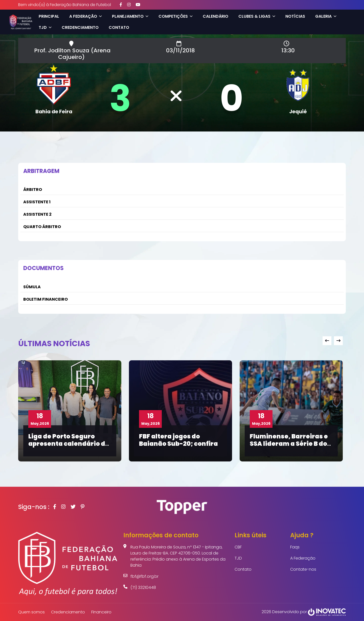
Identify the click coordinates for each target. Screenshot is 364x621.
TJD (238, 558)
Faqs (295, 547)
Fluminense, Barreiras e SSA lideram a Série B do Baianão (289, 444)
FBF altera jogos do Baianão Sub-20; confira (178, 440)
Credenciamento (80, 27)
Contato (119, 27)
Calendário (215, 16)
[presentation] (327, 341)
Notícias (295, 16)
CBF (238, 547)
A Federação (303, 558)
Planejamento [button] (130, 16)
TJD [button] (45, 27)
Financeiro (101, 612)
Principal (49, 16)
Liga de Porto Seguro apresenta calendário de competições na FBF (69, 444)
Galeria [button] (326, 16)
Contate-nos (303, 569)
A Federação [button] (85, 16)
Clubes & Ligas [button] (257, 16)
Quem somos (31, 612)
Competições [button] (175, 16)
